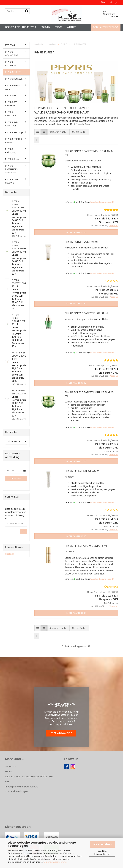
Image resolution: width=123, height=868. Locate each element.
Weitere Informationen (102, 853)
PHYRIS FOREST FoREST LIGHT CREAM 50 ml (89, 394)
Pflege (58, 27)
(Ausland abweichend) (102, 202)
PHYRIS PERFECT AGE (14, 87)
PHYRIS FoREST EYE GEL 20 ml (82, 471)
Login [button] (114, 2)
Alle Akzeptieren (103, 844)
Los (23, 531)
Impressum (11, 766)
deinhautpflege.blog (106, 27)
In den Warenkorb (76, 232)
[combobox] (59, 132)
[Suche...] (27, 11)
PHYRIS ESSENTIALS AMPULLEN (11, 169)
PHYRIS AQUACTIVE (12, 53)
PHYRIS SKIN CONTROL (12, 124)
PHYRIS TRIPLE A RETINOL (14, 141)
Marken (45, 27)
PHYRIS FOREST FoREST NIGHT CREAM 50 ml (89, 153)
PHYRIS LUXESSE (14, 79)
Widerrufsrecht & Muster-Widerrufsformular (29, 777)
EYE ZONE (10, 45)
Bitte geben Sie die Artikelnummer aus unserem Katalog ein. (16, 514)
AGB (7, 782)
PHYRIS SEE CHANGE (11, 104)
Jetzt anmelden (61, 733)
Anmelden (16, 478)
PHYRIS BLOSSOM (11, 64)
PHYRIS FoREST (13, 72)
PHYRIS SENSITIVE (10, 114)
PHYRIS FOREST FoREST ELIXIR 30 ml (86, 313)
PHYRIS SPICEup (14, 132)
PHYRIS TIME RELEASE (12, 181)
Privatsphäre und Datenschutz (22, 787)
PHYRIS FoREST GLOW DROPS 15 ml (86, 546)
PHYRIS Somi (12, 159)
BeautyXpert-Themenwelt (21, 27)
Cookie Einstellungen (16, 791)
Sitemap (10, 554)
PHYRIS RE (11, 95)
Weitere (71, 27)
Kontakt (9, 772)
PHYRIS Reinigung (11, 151)
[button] (103, 2)
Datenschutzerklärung (55, 862)
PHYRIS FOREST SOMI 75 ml (81, 242)
